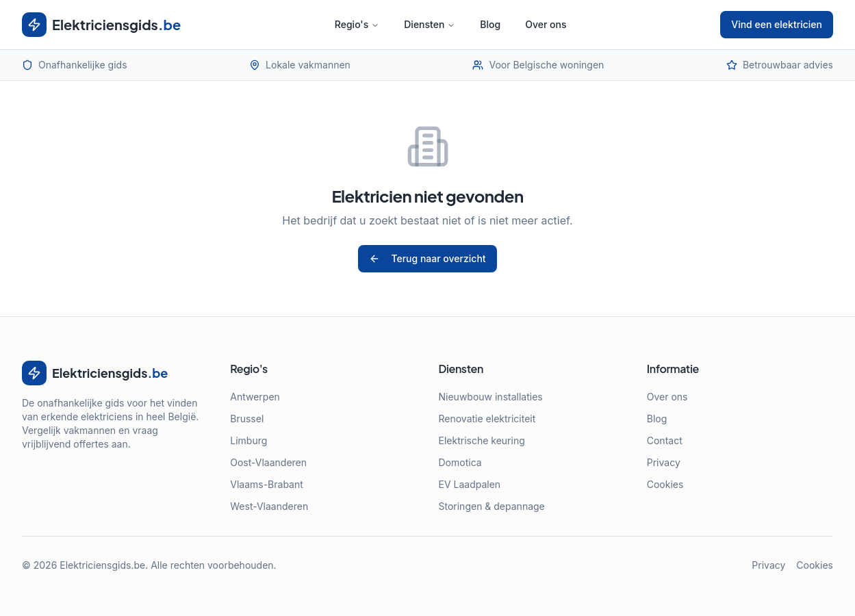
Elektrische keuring (482, 440)
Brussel (247, 419)
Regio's (357, 24)
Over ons (546, 24)
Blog (490, 24)
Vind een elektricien (777, 24)
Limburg (248, 440)
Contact (665, 440)
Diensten (430, 24)
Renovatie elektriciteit (487, 419)
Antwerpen (255, 397)
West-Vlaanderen (269, 506)
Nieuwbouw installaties (491, 397)
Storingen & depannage (492, 506)
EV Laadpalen (470, 484)
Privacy (664, 462)
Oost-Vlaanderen (268, 462)
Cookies (665, 484)
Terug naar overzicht (427, 258)
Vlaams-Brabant (267, 484)
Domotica (460, 462)
